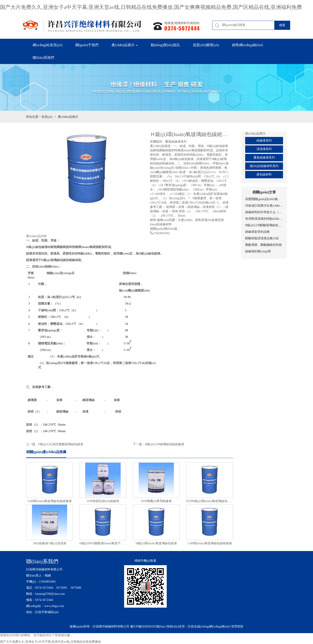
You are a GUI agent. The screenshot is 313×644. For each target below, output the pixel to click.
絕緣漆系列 (264, 141)
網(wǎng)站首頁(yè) (47, 45)
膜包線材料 (264, 174)
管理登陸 (237, 626)
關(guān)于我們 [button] (87, 45)
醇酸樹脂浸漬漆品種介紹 (262, 238)
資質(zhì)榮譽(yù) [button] (206, 45)
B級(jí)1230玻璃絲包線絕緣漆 (165, 444)
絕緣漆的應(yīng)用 (258, 251)
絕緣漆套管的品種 (257, 232)
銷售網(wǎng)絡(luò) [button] (248, 45)
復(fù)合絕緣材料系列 (264, 166)
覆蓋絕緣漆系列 (264, 158)
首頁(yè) (47, 117)
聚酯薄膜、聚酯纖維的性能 (263, 245)
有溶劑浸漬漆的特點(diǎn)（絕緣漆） (264, 219)
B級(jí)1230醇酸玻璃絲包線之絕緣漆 (264, 225)
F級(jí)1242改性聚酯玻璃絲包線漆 (61, 444)
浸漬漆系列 (264, 149)
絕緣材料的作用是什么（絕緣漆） (264, 212)
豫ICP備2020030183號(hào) (148, 626)
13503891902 (161, 233)
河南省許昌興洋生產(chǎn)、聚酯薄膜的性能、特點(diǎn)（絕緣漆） (264, 206)
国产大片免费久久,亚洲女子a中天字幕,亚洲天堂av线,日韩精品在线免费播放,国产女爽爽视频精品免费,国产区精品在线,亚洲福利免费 (151, 7)
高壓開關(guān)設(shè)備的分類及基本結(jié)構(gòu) (264, 199)
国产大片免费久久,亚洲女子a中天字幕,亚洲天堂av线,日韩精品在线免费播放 (50, 642)
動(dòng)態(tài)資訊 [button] (165, 45)
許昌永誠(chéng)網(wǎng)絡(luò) (209, 626)
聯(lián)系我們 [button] (43, 58)
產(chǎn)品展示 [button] (125, 45)
